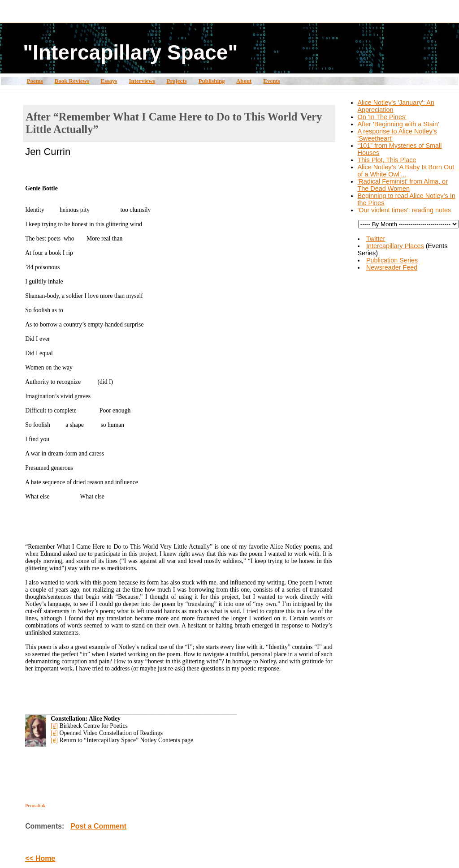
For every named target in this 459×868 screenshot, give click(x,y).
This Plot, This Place (387, 160)
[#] (54, 726)
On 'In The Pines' (382, 117)
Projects (177, 81)
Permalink (35, 805)
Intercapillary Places (395, 246)
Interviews (142, 81)
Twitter (376, 239)
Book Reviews (72, 81)
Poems (35, 81)
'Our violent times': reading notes (405, 210)
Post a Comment (98, 826)
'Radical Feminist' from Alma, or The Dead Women (403, 185)
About (244, 81)
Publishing (212, 81)
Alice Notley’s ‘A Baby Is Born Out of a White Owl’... (406, 171)
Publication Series (392, 260)
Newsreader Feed (392, 267)
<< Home (40, 858)
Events (271, 81)
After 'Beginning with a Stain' (398, 124)
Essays (109, 81)
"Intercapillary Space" (130, 52)
